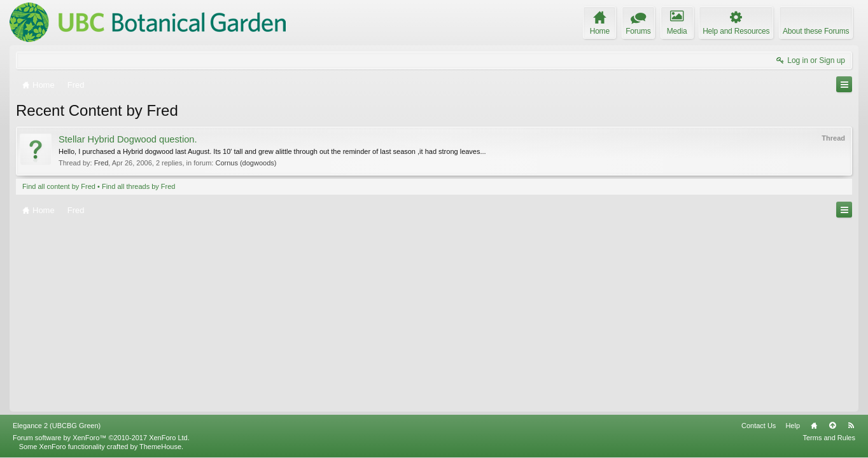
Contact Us (759, 426)
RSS (851, 426)
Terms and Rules (829, 438)
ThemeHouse (160, 447)
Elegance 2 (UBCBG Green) (57, 426)
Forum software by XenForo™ (101, 438)
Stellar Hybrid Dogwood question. (128, 139)
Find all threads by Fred (139, 186)
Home (814, 426)
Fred (101, 163)
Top (832, 426)
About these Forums (816, 31)
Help (793, 426)
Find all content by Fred (59, 186)
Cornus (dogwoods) (246, 163)
